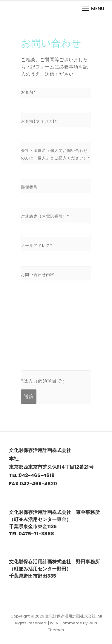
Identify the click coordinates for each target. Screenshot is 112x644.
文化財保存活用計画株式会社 (70, 616)
